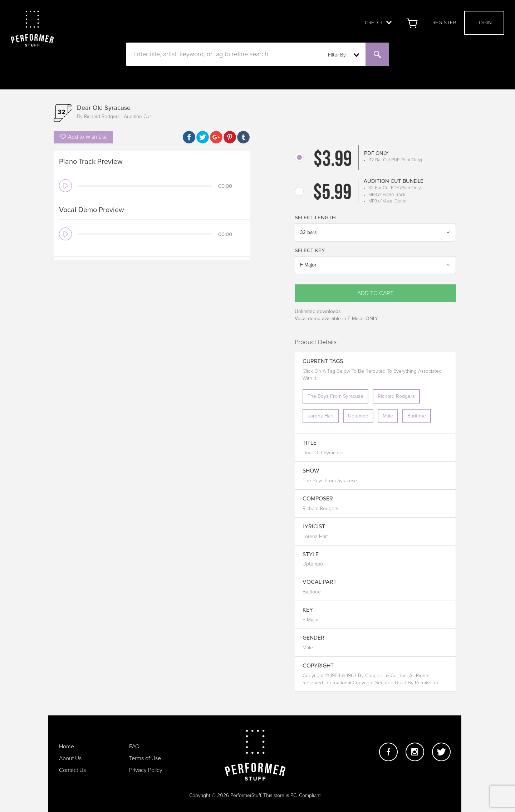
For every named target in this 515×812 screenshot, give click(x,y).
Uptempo (358, 416)
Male (388, 416)
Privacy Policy (146, 770)
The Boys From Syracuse (335, 396)
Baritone (417, 416)
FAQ (134, 747)
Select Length (315, 218)
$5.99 (332, 194)
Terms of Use (145, 758)
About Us (70, 758)
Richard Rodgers (396, 396)
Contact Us (72, 770)
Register (444, 23)
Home (67, 747)
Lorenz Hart (321, 416)
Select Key (310, 251)
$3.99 (333, 160)
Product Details (316, 342)
